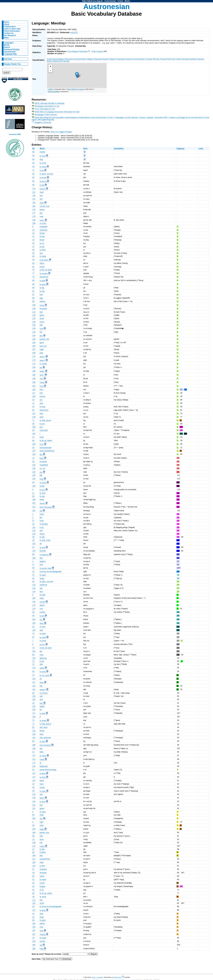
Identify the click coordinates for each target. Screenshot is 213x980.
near (41, 216)
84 (33, 852)
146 (34, 588)
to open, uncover (46, 174)
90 (33, 288)
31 (33, 437)
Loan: (201, 148)
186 (34, 427)
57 (33, 869)
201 (34, 386)
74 (33, 661)
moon (42, 322)
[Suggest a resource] (43, 122)
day (41, 558)
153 (34, 475)
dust (41, 403)
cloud (42, 760)
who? (42, 375)
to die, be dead (46, 270)
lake (41, 630)
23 (33, 240)
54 (33, 430)
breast (42, 233)
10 (33, 914)
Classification (10, 52)
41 (33, 849)
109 (34, 309)
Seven (42, 503)
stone (42, 318)
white (42, 500)
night (42, 349)
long (41, 479)
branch (42, 189)
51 (33, 890)
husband (43, 869)
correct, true (45, 206)
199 (34, 382)
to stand (43, 880)
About (7, 24)
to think (43, 493)
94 (33, 177)
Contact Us (9, 33)
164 (34, 343)
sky (41, 748)
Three (42, 383)
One (41, 931)
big (41, 475)
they (41, 414)
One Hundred (45, 745)
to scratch (44, 274)
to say (42, 496)
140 (34, 454)
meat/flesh (44, 465)
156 (34, 336)
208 (34, 949)
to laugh (43, 938)
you (41, 427)
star (41, 325)
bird (41, 295)
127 (34, 859)
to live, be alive (46, 648)
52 (33, 880)
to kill (42, 661)
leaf (41, 312)
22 (33, 236)
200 (34, 444)
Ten (41, 819)
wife (41, 836)
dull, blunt (44, 727)
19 (33, 873)
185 (34, 367)
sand (42, 192)
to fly (42, 527)
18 (33, 233)
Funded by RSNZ (15, 134)
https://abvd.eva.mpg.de (92, 1)
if (40, 717)
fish (41, 900)
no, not (42, 468)
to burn (43, 802)
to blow (43, 774)
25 (33, 784)
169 (34, 353)
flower (42, 731)
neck (42, 784)
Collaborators (10, 27)
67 (33, 547)
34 (33, 243)
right (41, 822)
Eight (42, 829)
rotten (42, 846)
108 (34, 305)
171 (34, 713)
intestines (43, 230)
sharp (42, 578)
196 (34, 223)
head (42, 917)
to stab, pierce (45, 420)
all (41, 544)
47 (33, 575)
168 (34, 558)
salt (41, 696)
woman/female (46, 448)
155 (34, 479)
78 (33, 675)
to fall (42, 185)
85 (33, 693)
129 (34, 322)
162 (34, 511)
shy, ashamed (45, 738)
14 (33, 752)
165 (34, 346)
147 (34, 781)
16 (33, 230)
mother (43, 612)
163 (34, 927)
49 (33, 260)
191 (34, 544)
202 (34, 619)
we (41, 368)
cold (41, 329)
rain (41, 196)
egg (41, 298)
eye (41, 253)
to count (43, 223)
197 (34, 931)
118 (34, 315)
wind (42, 417)
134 (34, 551)
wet (41, 199)
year (41, 353)
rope (41, 655)
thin (41, 336)
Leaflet (50, 89)
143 (34, 332)
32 (33, 886)
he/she (42, 396)
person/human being (48, 770)
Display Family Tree (13, 64)
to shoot (43, 721)
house (42, 267)
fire (41, 332)
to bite (42, 849)
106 (34, 486)
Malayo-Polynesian (66, 59)
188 (34, 371)
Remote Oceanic (160, 59)
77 (33, 273)
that (41, 592)
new (41, 927)
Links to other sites (12, 29)
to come (43, 641)
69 (33, 156)
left (41, 518)
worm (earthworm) (47, 451)
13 (33, 458)
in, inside (43, 364)
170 (34, 356)
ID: (34, 148)
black (42, 781)
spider (42, 706)
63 (33, 876)
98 (33, 298)
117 (34, 393)
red (41, 843)
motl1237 (74, 32)
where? (43, 690)
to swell (43, 637)
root (41, 609)
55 (33, 448)
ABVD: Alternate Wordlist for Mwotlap (49, 103)
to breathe (44, 524)
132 (34, 686)
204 (34, 829)
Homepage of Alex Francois (46, 115)
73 (33, 634)
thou (41, 390)
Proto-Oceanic (97, 51)
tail (41, 651)
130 (34, 325)
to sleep (43, 256)
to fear (42, 236)
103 (34, 465)
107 (34, 451)
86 (33, 284)
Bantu (127, 1)
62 (33, 410)
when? (42, 357)
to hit (42, 171)
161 (34, 738)
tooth (42, 437)
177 (34, 213)
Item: (86, 148)
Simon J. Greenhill (97, 977)
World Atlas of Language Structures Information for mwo (57, 112)
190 (34, 862)
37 (33, 247)
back (42, 458)
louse (42, 305)
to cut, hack (44, 675)
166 (34, 206)
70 (33, 720)
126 (34, 630)
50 (33, 462)
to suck (43, 627)
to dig (42, 288)
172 (34, 755)
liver (41, 565)
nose (42, 521)
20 (33, 572)
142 (34, 534)
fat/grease (44, 766)
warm (42, 798)
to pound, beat (45, 568)
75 (33, 270)
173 (34, 763)
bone (42, 839)
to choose (44, 693)
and (41, 699)
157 (34, 682)
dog (41, 159)
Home (7, 22)
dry (41, 455)
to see (42, 424)
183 (34, 390)
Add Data (8, 59)
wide (42, 734)
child (42, 815)
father (42, 263)
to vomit (43, 163)
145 (34, 602)
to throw (43, 178)
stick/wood (44, 277)
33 (33, 938)
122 (34, 668)
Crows (120, 1)
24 (33, 917)
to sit (42, 890)
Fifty (41, 949)
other (42, 862)
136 (34, 417)
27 (33, 521)
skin (41, 664)
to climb (43, 756)
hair (41, 703)
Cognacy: (181, 148)
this (41, 213)
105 (34, 651)
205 (34, 623)
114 (34, 312)
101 (34, 527)
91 (33, 291)
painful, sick (44, 339)
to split (42, 281)
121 (34, 192)
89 (33, 741)
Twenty (43, 935)
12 (33, 664)
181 (34, 689)
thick (42, 683)
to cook (43, 791)
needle (42, 152)
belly (42, 752)
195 (34, 468)
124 (34, 531)
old (41, 511)
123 (34, 866)
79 (33, 277)
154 (34, 203)
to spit (42, 537)
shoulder (43, 873)
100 (34, 598)
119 (34, 585)
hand (42, 514)
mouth (42, 787)
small (42, 903)
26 (33, 703)
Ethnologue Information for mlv (47, 106)
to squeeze (44, 555)
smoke (42, 602)
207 (34, 934)
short (42, 203)
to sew (42, 548)
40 (33, 250)
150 (34, 924)
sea (41, 531)
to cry (42, 243)
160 (34, 339)
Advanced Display (12, 49)
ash (41, 588)
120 (34, 318)
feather (43, 301)
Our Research (10, 35)
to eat (42, 247)
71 (33, 420)
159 (34, 734)
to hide (42, 713)
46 (33, 424)
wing (42, 598)
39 (33, 791)
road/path (43, 227)
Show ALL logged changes (61, 132)
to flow (42, 866)
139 (34, 328)
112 (34, 846)
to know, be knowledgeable (51, 572)
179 (34, 216)
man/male (44, 430)
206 (34, 818)
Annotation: (119, 148)
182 (34, 434)
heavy (42, 534)
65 (33, 655)
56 (33, 815)
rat (41, 679)
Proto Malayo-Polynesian (77, 51)
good (42, 343)
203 (34, 503)
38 (33, 167)
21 (33, 493)
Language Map (10, 54)
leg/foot (43, 561)
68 (33, 152)
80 (33, 280)
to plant (43, 852)
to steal (43, 634)
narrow (42, 941)
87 (33, 637)
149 (34, 843)
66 (33, 441)
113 (34, 189)
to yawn (43, 575)
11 (33, 403)
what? (42, 371)
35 (33, 163)
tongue (42, 886)
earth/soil (43, 585)
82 (33, 727)
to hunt (42, 156)
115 (34, 609)
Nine (42, 623)
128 (34, 748)
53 (33, 770)
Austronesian (110, 1)
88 (33, 554)
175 (34, 605)
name (42, 876)
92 (33, 174)
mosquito (43, 309)
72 (33, 170)
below (42, 210)
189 (34, 375)
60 (33, 263)
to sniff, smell (45, 540)
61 (33, 267)
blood (42, 240)
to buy (42, 291)
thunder (43, 551)
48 (33, 256)
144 (34, 801)
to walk (43, 595)
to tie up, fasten (46, 441)
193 (34, 717)
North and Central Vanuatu (178, 59)
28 (33, 524)
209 (34, 745)
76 (33, 648)
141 (34, 199)
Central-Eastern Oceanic (143, 59)
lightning (43, 658)
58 (33, 836)
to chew (43, 167)
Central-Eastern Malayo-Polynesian (88, 59)
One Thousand (46, 507)
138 (34, 798)
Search (7, 47)
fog (41, 686)
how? (42, 220)
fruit (41, 393)
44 (33, 407)
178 (34, 592)
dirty (41, 914)
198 (34, 378)
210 (34, 507)
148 (34, 500)
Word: (42, 148)
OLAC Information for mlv (45, 109)
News (6, 38)
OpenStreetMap (54, 92)
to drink (43, 250)
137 (34, 773)
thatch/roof (44, 410)
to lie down (44, 260)
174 (34, 364)
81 (33, 578)
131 (34, 759)
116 (34, 731)
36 (33, 537)
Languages (9, 43)
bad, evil (43, 346)
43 (33, 400)
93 (33, 568)
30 (33, 787)
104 (34, 766)
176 (34, 210)
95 (33, 185)
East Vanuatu (64, 61)
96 (33, 159)
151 (34, 808)
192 (34, 699)
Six (41, 620)
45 (33, 253)
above (42, 605)
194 (34, 220)
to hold (42, 741)
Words (7, 45)
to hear (43, 407)
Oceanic (129, 59)
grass (42, 315)
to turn (42, 490)
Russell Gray (117, 977)
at (40, 763)
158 (34, 941)
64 (33, 496)
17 (33, 565)
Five (41, 386)
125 (34, 696)
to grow (43, 284)
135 (34, 658)
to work (43, 672)
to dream (43, 462)
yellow (42, 924)
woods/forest (45, 859)
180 (34, 710)
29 (33, 540)
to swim (43, 812)
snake (42, 486)
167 (34, 349)
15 (33, 839)
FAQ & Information (12, 31)
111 (34, 900)
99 (33, 301)
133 (34, 196)
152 (34, 903)
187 (34, 414)
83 (33, 671)
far (41, 710)
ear (41, 400)
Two (41, 379)
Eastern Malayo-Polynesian (114, 59)
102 (34, 679)
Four (42, 444)
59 (33, 612)
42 (33, 627)
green (42, 808)
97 (33, 295)
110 (34, 706)
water (42, 668)
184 (34, 396)
